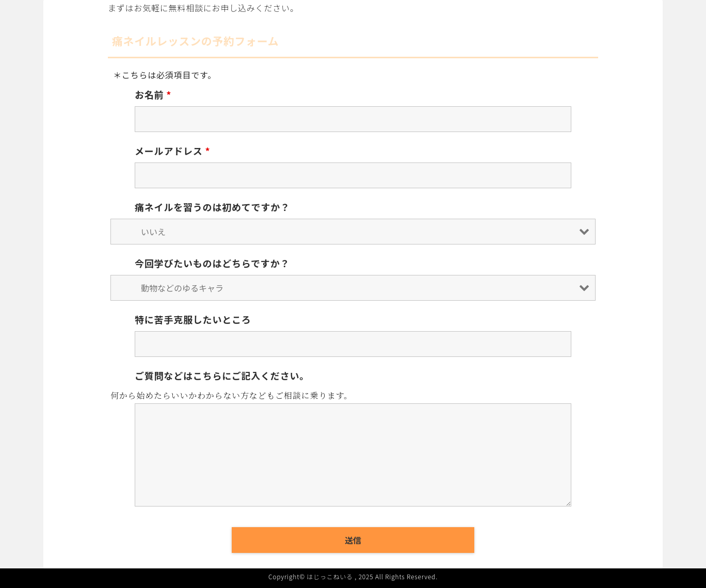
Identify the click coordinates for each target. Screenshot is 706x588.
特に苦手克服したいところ (193, 319)
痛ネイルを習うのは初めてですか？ (212, 207)
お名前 (153, 94)
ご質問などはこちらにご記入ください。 (222, 375)
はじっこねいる (330, 576)
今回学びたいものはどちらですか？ (212, 263)
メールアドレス (172, 151)
